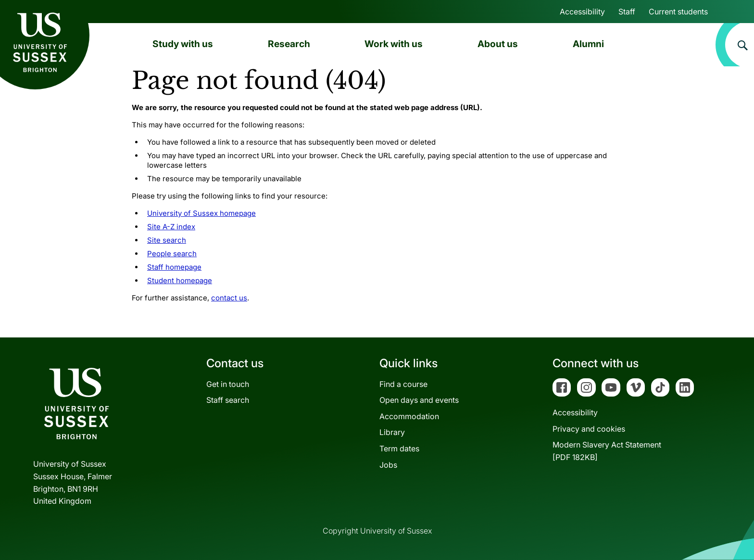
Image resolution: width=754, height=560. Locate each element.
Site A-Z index (171, 227)
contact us (229, 298)
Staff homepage (174, 267)
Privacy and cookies (589, 429)
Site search (167, 240)
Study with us (183, 44)
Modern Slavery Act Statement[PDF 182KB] (607, 451)
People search (172, 254)
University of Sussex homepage (201, 213)
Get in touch (228, 384)
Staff (627, 12)
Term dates (399, 448)
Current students (678, 12)
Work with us (394, 44)
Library (392, 432)
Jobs (388, 465)
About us (498, 44)
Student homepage (180, 280)
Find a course (403, 384)
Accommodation (409, 416)
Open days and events (419, 400)
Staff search (228, 400)
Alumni (588, 44)
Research (289, 44)
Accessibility (582, 12)
